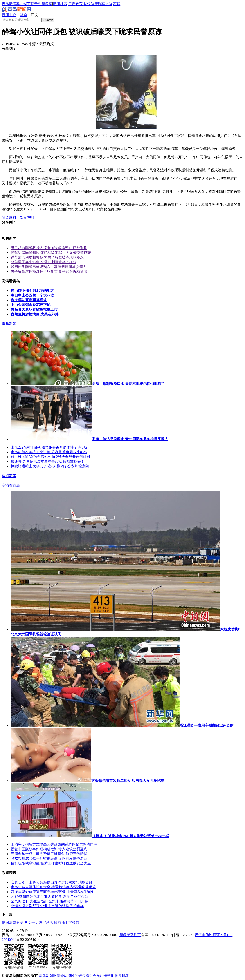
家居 (117, 4)
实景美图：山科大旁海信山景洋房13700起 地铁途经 (52, 882)
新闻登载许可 (130, 935)
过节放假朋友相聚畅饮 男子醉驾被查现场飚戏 (47, 257)
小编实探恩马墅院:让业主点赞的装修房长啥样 (47, 906)
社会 (24, 15)
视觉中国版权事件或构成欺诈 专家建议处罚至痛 (49, 849)
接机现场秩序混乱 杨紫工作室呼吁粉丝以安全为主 (51, 863)
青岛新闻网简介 (51, 976)
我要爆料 (9, 218)
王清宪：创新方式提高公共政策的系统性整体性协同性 (54, 844)
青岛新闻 (9, 324)
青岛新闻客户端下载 (18, 4)
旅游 (109, 4)
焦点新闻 (9, 476)
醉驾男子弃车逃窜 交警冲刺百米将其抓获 (44, 262)
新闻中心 (9, 15)
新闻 (56, 4)
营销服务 (114, 976)
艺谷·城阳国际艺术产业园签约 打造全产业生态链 (49, 896)
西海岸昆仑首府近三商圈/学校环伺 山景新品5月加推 (52, 892)
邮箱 (125, 976)
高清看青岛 (11, 485)
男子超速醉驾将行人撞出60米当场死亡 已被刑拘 (49, 248)
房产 (72, 4)
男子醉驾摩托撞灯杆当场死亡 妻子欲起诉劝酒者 (49, 271)
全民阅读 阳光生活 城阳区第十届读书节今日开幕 (49, 901)
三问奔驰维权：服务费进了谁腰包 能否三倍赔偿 (49, 854)
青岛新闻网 (43, 4)
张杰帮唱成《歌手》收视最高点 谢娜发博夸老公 (49, 858)
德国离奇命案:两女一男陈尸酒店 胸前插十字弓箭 (40, 923)
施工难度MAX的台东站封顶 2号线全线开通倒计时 (51, 457)
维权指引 (85, 976)
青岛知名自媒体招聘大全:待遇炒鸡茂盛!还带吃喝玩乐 (53, 887)
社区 (64, 4)
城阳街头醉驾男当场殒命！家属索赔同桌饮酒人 (49, 267)
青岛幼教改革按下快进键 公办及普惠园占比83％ (49, 452)
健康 (94, 4)
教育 (79, 4)
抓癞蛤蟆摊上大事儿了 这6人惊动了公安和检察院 (50, 466)
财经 (87, 4)
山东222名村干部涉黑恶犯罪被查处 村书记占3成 (49, 447)
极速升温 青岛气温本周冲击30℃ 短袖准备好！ (48, 461)
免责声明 (27, 218)
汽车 (101, 4)
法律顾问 (71, 976)
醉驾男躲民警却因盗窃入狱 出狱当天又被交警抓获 (51, 253)
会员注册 (100, 976)
